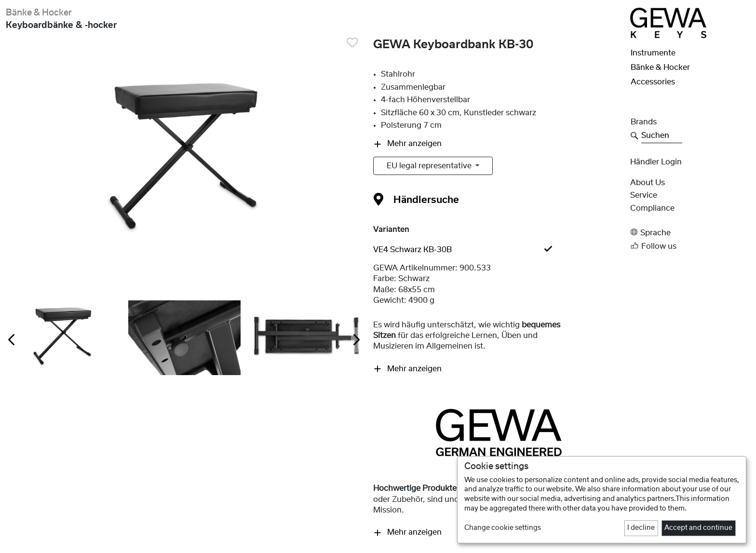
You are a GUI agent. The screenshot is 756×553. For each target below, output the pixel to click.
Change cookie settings (503, 528)
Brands (644, 122)
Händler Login (656, 162)
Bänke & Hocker (39, 13)
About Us (648, 183)
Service (644, 195)
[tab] (499, 250)
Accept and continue (698, 528)
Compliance (652, 208)
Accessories (653, 82)
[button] (690, 232)
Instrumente (653, 53)
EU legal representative (430, 166)
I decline (641, 528)
